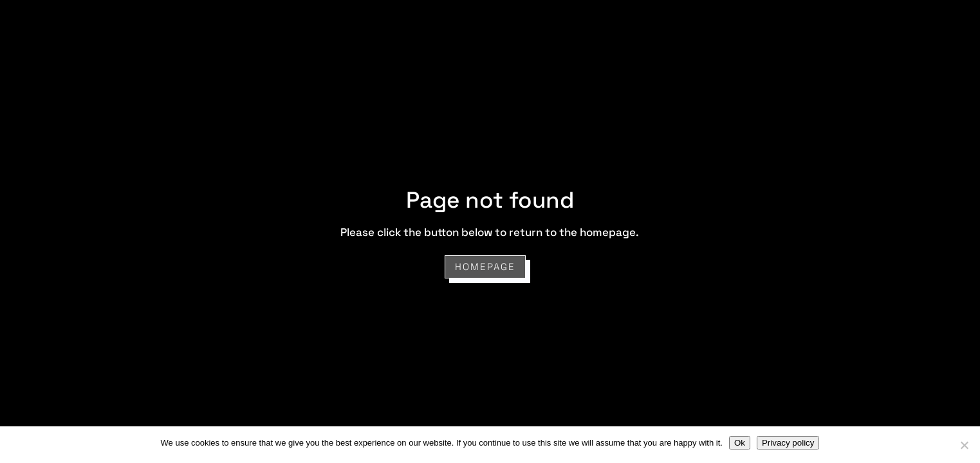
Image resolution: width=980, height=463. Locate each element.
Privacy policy (788, 443)
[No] (964, 445)
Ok (740, 443)
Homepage (485, 267)
